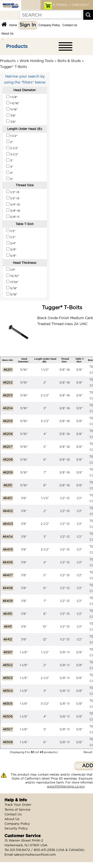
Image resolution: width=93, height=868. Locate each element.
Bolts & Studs (69, 61)
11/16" (24, 370)
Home (13, 25)
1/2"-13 (65, 498)
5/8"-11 (65, 652)
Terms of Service (17, 810)
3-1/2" (45, 421)
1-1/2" (45, 370)
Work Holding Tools (37, 61)
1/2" (79, 498)
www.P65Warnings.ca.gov (66, 786)
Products (17, 46)
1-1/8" (24, 652)
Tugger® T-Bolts (14, 67)
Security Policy (16, 829)
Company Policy (49, 25)
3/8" (79, 370)
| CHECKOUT (79, 5)
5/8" (79, 652)
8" (45, 485)
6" (45, 460)
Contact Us (70, 25)
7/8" (24, 498)
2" (45, 383)
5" (45, 447)
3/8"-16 (65, 370)
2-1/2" (45, 395)
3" (45, 408)
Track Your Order (18, 805)
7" (45, 473)
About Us (7, 34)
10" (45, 627)
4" (45, 434)
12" (45, 640)
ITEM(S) (60, 5)
